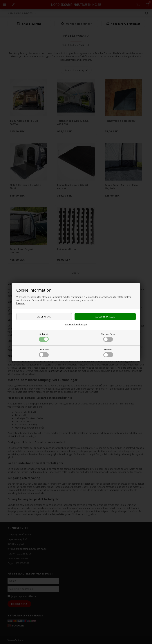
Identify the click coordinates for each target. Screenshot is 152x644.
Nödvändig (44, 337)
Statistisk (108, 353)
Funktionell (44, 353)
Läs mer (21, 303)
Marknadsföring (108, 337)
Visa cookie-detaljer (76, 324)
